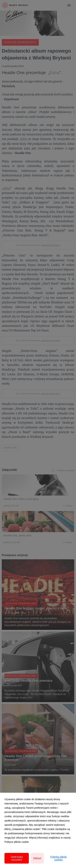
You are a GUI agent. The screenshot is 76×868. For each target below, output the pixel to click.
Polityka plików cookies (59, 858)
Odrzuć (37, 858)
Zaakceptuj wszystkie (17, 858)
